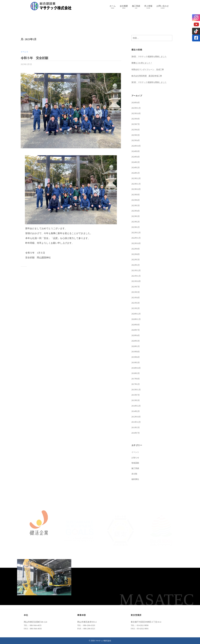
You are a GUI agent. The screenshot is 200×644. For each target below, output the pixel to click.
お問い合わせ (163, 6)
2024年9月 (136, 151)
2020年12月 (137, 314)
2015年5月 (136, 400)
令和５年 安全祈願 (36, 58)
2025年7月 (136, 124)
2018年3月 (136, 373)
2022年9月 (136, 249)
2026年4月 (136, 102)
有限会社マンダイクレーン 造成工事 (149, 69)
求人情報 (148, 6)
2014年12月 (137, 406)
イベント (25, 52)
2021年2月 (136, 308)
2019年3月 (136, 362)
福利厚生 (136, 479)
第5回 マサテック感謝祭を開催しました (150, 82)
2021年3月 (136, 303)
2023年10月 (137, 189)
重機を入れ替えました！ (143, 63)
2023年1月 (136, 227)
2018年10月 (137, 368)
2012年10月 (137, 417)
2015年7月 (136, 395)
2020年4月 (136, 335)
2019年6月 (136, 357)
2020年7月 (136, 330)
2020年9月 (136, 325)
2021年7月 (136, 287)
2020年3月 (136, 341)
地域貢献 (136, 463)
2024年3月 (136, 162)
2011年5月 (136, 427)
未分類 (134, 474)
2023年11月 (137, 184)
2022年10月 (137, 243)
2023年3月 (136, 216)
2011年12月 (137, 422)
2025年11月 (137, 108)
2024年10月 (137, 146)
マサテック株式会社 (103, 641)
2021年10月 (137, 281)
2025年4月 (136, 140)
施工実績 (136, 6)
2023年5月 (136, 205)
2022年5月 (136, 259)
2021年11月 (137, 276)
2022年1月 (136, 265)
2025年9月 (136, 119)
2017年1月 (136, 384)
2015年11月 (137, 390)
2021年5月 (136, 292)
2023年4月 (136, 211)
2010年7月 (136, 433)
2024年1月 (136, 173)
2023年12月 (137, 178)
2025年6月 (136, 130)
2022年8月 (136, 254)
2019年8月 (136, 352)
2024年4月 (136, 157)
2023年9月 (136, 195)
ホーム (113, 6)
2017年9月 (136, 379)
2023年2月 (136, 222)
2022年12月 (137, 233)
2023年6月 (136, 200)
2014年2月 (136, 411)
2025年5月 (136, 135)
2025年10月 (137, 113)
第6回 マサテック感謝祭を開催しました (150, 56)
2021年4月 (136, 297)
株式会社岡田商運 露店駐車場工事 (148, 76)
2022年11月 (137, 238)
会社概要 (124, 6)
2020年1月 (136, 346)
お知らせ (136, 458)
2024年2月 (136, 167)
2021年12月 (137, 270)
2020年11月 (137, 319)
